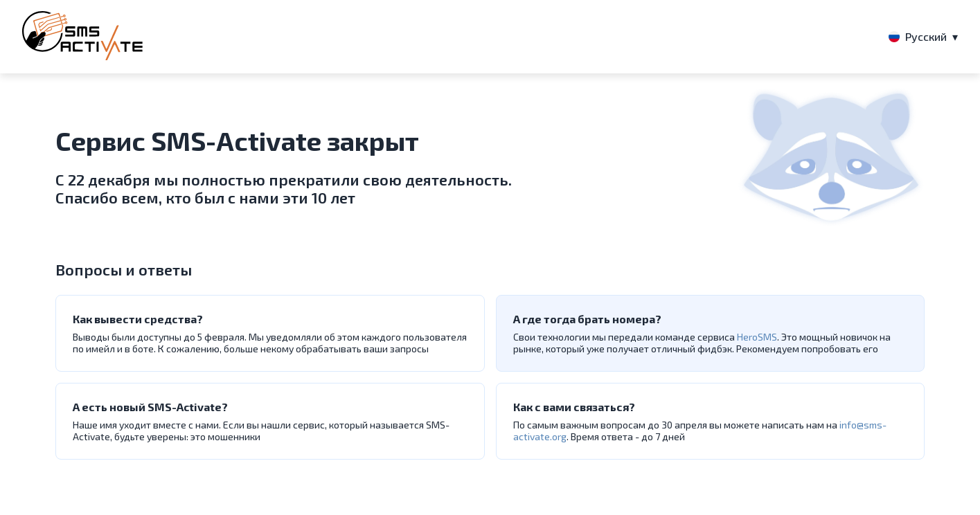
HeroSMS (757, 337)
